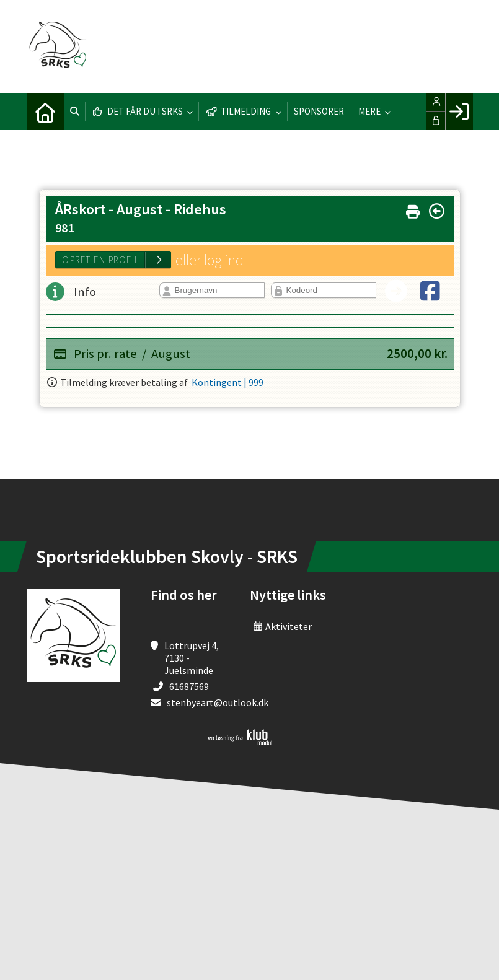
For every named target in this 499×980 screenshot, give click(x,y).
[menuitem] (45, 112)
